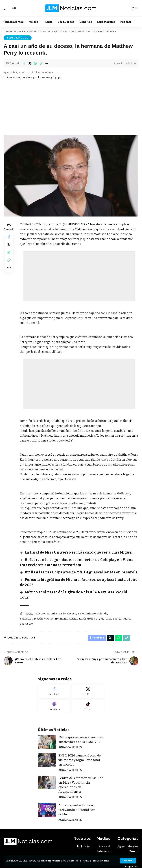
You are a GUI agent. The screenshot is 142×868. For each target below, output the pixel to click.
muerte (125, 599)
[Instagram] (54, 688)
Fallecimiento (86, 594)
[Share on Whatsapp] (35, 63)
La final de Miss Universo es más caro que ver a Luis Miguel (66, 551)
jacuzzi (73, 599)
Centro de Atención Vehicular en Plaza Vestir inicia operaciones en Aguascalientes (80, 759)
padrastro (26, 604)
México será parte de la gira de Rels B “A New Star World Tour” (69, 578)
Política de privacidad (53, 858)
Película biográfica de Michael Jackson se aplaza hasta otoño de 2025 (74, 572)
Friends (101, 594)
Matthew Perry (110, 599)
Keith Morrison (88, 599)
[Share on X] (30, 63)
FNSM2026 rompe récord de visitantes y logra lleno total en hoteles (78, 739)
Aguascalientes (69, 727)
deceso (71, 594)
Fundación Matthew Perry (37, 599)
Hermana (61, 599)
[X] (88, 673)
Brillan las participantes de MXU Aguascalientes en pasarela (68, 567)
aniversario (58, 594)
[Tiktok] (88, 688)
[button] (127, 860)
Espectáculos (15, 37)
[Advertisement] (71, 107)
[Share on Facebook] (24, 63)
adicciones (42, 594)
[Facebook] (54, 673)
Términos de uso (83, 858)
